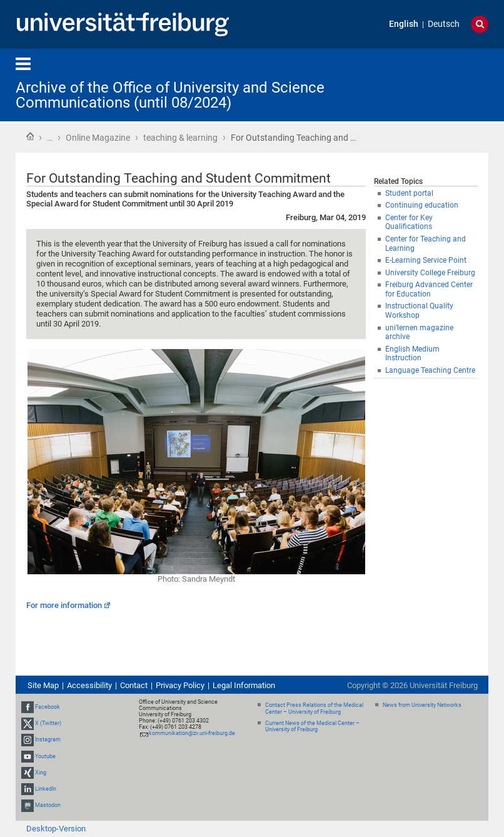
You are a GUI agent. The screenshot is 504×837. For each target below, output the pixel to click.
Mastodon (48, 805)
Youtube (45, 756)
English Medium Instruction (412, 354)
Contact (134, 685)
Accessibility (89, 685)
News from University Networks (422, 705)
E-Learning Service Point (426, 260)
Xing (41, 773)
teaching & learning (180, 138)
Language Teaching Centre (430, 370)
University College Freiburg (430, 273)
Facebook (48, 707)
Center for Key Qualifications (409, 222)
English (404, 24)
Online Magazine (98, 138)
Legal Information (244, 685)
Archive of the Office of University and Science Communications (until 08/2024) (170, 95)
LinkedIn (46, 789)
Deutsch (444, 24)
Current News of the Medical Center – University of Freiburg (312, 727)
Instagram (48, 739)
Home (30, 136)
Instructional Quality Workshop (419, 311)
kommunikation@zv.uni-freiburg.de (192, 733)
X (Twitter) (48, 723)
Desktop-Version (56, 829)
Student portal (409, 193)
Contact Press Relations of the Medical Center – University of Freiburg (314, 708)
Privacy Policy (180, 685)
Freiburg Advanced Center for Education (429, 289)
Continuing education (422, 205)
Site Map (43, 685)
